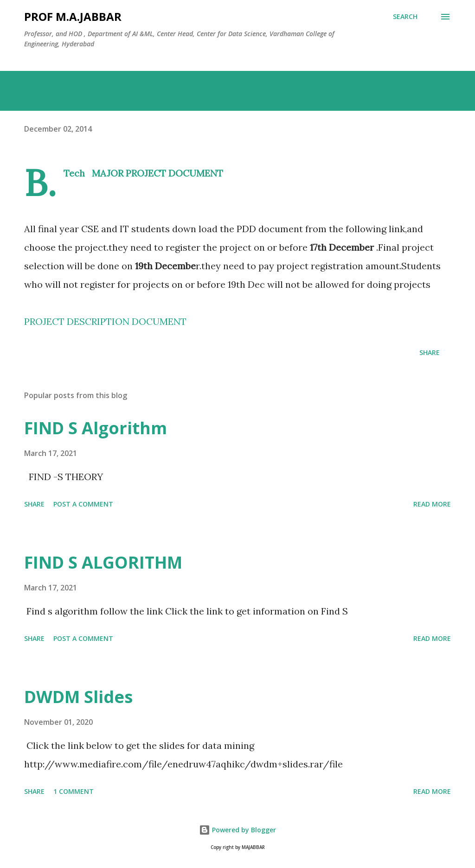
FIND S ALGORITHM (103, 562)
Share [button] (430, 352)
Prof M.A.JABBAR (73, 16)
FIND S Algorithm (96, 428)
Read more (432, 504)
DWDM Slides (78, 697)
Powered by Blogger (237, 830)
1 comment (74, 791)
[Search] (405, 17)
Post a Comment (83, 504)
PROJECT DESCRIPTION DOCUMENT (105, 321)
